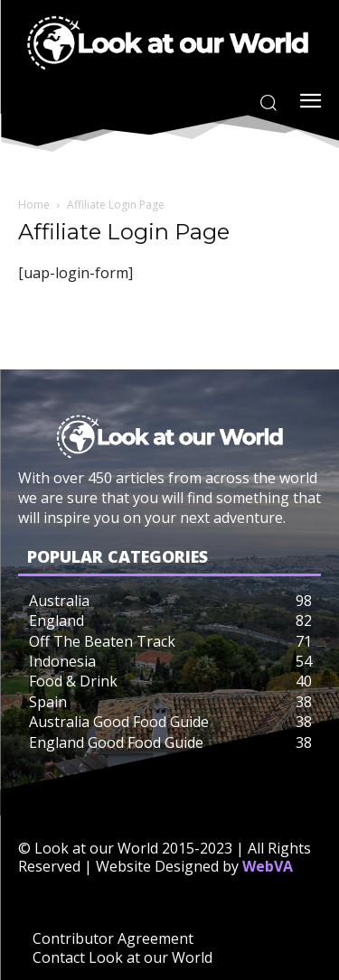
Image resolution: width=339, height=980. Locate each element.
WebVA (268, 866)
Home (34, 205)
